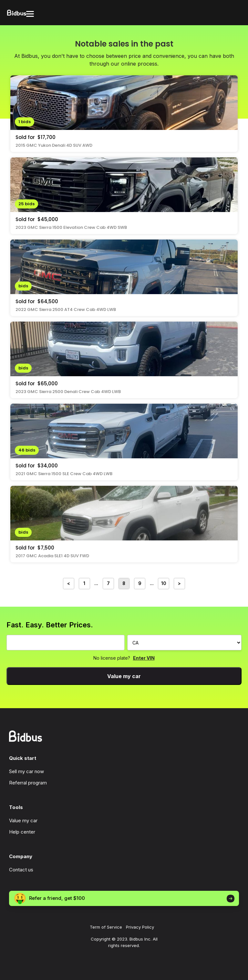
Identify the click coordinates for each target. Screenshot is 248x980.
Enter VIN (144, 658)
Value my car (124, 676)
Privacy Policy (140, 927)
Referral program (28, 783)
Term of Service (106, 927)
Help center (22, 832)
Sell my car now (26, 771)
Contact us (21, 870)
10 (164, 583)
